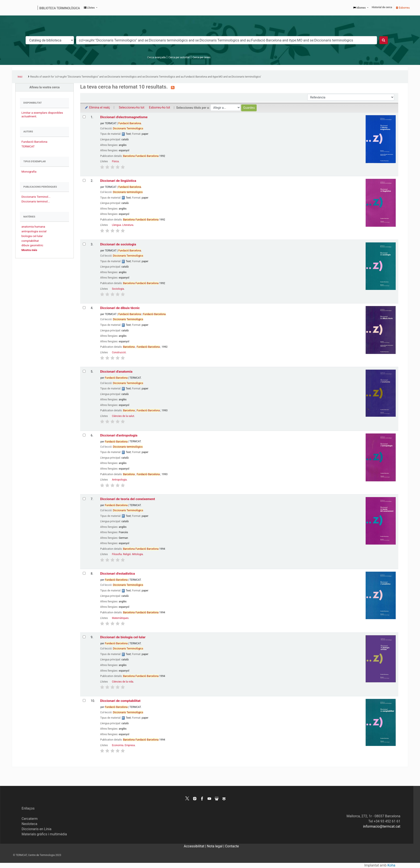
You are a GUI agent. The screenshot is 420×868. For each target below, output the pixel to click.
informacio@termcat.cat (382, 826)
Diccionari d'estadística (118, 574)
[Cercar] (384, 40)
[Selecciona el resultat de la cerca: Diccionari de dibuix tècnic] (84, 308)
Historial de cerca (382, 7)
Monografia (29, 171)
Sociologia (118, 289)
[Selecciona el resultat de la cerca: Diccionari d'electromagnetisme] (84, 117)
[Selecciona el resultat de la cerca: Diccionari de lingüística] (84, 180)
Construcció (119, 352)
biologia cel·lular (32, 236)
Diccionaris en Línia (37, 829)
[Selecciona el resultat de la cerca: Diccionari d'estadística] (84, 573)
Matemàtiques (120, 618)
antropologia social (34, 231)
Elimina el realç (97, 108)
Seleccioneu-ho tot (132, 108)
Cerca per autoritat (179, 57)
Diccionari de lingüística (118, 181)
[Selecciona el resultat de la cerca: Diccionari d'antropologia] (84, 435)
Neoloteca (30, 824)
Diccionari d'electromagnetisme (124, 117)
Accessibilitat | (195, 846)
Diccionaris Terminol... (36, 197)
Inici (20, 77)
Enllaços (28, 808)
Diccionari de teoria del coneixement (128, 499)
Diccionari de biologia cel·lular (123, 637)
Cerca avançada (156, 57)
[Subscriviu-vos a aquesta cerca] (173, 87)
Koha (391, 865)
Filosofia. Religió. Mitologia (127, 554)
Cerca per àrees (202, 57)
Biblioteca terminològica (60, 8)
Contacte (232, 846)
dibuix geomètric (32, 245)
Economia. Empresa (123, 745)
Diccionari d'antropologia (119, 435)
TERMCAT (28, 146)
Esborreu (403, 8)
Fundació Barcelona (34, 142)
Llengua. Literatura (123, 225)
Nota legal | (216, 846)
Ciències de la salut (123, 416)
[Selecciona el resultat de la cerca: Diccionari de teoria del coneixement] (84, 499)
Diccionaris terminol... (36, 201)
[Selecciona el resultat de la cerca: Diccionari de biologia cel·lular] (84, 637)
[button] (91, 8)
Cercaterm (30, 819)
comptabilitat (30, 241)
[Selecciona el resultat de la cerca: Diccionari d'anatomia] (84, 371)
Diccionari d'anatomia (116, 372)
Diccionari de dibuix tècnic (120, 308)
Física (115, 161)
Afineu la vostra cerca (45, 87)
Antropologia (119, 480)
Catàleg (17, 8)
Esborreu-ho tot (159, 108)
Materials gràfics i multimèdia (44, 834)
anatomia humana (33, 227)
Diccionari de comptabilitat (120, 701)
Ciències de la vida (123, 682)
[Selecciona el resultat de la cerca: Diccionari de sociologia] (84, 244)
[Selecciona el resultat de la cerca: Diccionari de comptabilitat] (84, 700)
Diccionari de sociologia (118, 244)
